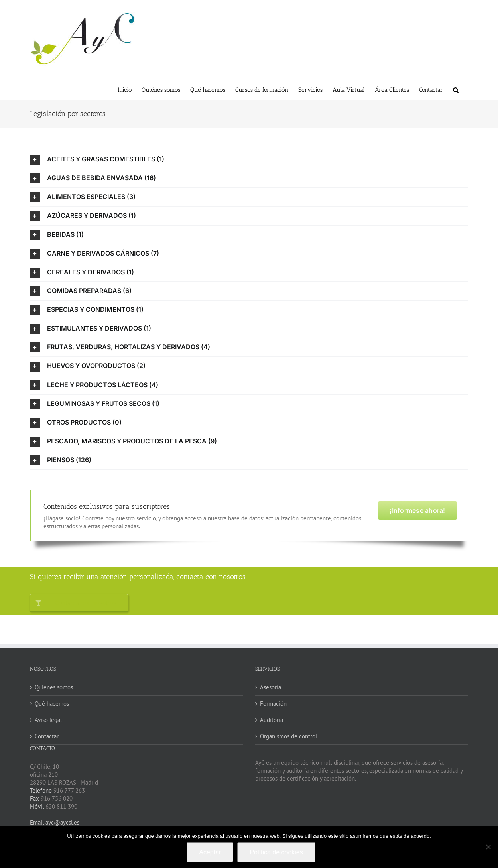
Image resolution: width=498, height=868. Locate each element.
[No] (488, 847)
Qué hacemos (52, 704)
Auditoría (272, 720)
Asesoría (271, 687)
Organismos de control (288, 736)
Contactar (47, 736)
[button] (456, 89)
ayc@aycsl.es (62, 822)
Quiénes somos (54, 687)
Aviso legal (48, 720)
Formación (273, 704)
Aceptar (210, 852)
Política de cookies (276, 852)
